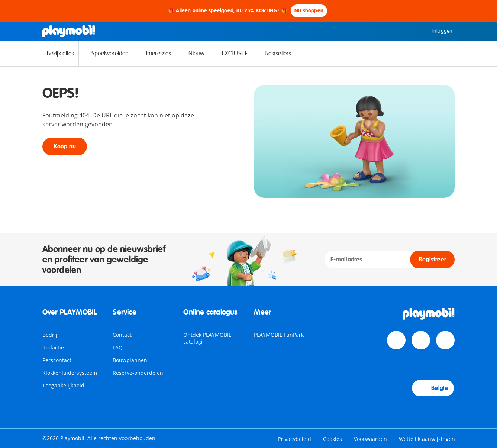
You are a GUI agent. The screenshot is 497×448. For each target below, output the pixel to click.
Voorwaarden (370, 439)
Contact (122, 335)
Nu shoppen (309, 11)
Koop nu (65, 146)
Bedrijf (51, 335)
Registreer (433, 260)
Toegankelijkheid (63, 385)
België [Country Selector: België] (433, 388)
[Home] (69, 31)
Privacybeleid (295, 439)
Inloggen (437, 31)
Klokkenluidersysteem (70, 373)
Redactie (53, 347)
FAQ (118, 347)
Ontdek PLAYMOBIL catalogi (207, 338)
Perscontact (57, 360)
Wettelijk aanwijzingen (427, 439)
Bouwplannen (130, 360)
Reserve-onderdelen (138, 373)
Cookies (333, 439)
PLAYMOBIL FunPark (279, 335)
